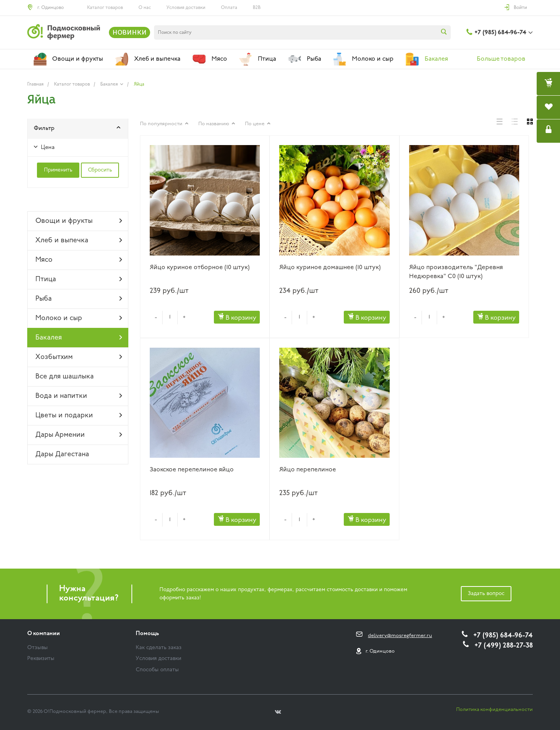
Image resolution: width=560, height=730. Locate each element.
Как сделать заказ (159, 648)
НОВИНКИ (129, 32)
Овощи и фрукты (79, 221)
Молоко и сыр (79, 318)
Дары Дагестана (62, 454)
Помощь (147, 634)
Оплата (229, 8)
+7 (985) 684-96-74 (500, 33)
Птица (79, 279)
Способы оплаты (157, 670)
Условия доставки (186, 8)
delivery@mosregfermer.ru (400, 636)
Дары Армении (79, 435)
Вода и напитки (79, 396)
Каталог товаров (105, 8)
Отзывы (38, 648)
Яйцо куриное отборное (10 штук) (200, 268)
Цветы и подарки (79, 415)
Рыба (79, 299)
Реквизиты (41, 659)
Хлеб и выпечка (79, 240)
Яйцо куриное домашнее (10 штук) (330, 268)
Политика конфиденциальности (494, 710)
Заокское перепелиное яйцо (192, 470)
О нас (145, 8)
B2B (257, 8)
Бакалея (79, 338)
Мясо (79, 260)
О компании (44, 634)
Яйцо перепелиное (308, 470)
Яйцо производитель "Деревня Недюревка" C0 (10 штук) (456, 272)
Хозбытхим (79, 357)
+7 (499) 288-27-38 (504, 646)
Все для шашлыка (65, 377)
